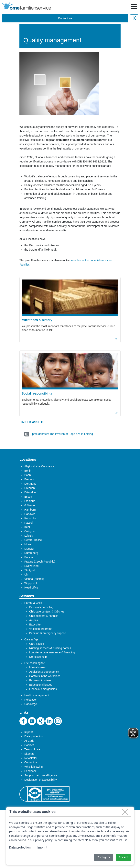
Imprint (29, 732)
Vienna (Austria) (34, 579)
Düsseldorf (31, 492)
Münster (29, 549)
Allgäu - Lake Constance (39, 466)
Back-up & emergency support (48, 633)
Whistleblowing (33, 767)
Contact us (65, 18)
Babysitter (35, 624)
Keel (27, 527)
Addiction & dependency (44, 672)
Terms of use (32, 749)
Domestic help (38, 657)
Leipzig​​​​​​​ (29, 536)
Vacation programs (41, 629)
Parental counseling (41, 607)
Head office (31, 588)
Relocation (31, 700)
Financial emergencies (43, 689)
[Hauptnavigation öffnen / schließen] (134, 6)
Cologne (29, 531)
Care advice (37, 644)
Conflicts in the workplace (45, 676)
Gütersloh (30, 505)
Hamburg (30, 510)
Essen (28, 497)
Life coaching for (34, 663)
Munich (29, 544)
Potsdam (30, 557)
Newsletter (31, 758)
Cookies (29, 745)
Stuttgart (30, 570)
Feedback (30, 771)
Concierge (31, 704)
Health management (37, 695)
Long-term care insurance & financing (52, 652)
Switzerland (31, 566)
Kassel (28, 523)
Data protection (34, 736)
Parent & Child (33, 603)
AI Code (29, 741)
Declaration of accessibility (41, 780)
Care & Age (31, 639)
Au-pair (34, 620)
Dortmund (30, 484)
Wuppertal (31, 583)
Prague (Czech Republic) (40, 562)
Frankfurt (30, 501)
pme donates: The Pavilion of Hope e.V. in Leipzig (63, 434)
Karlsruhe (30, 518)
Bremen (29, 479)
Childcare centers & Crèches (47, 612)
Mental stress (37, 667)
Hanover (30, 514)
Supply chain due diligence (41, 775)
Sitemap (29, 754)
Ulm (27, 575)
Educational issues (41, 685)
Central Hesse (33, 540)
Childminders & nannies (44, 616)
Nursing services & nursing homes (50, 648)
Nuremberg (31, 553)
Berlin (28, 471)
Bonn (28, 475)
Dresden (30, 488)
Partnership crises (40, 680)
